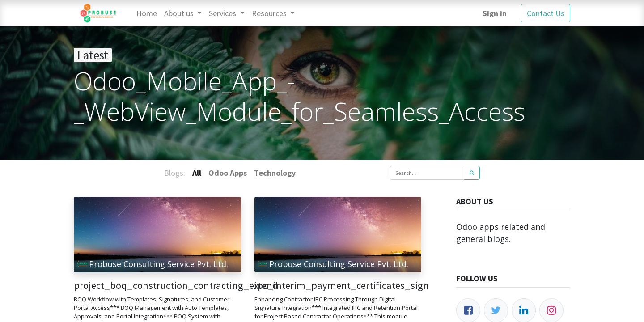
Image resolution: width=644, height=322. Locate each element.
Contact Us (546, 13)
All (197, 173)
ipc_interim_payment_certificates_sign (338, 286)
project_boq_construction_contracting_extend (157, 286)
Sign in (495, 13)
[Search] (472, 173)
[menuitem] (147, 13)
